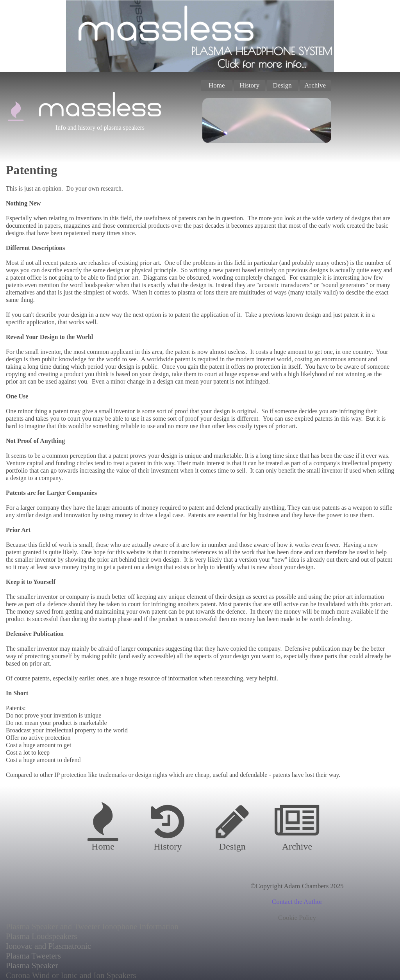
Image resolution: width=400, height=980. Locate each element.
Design (282, 85)
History (249, 85)
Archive (315, 85)
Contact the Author (297, 902)
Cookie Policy (297, 918)
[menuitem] (218, 86)
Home (217, 85)
